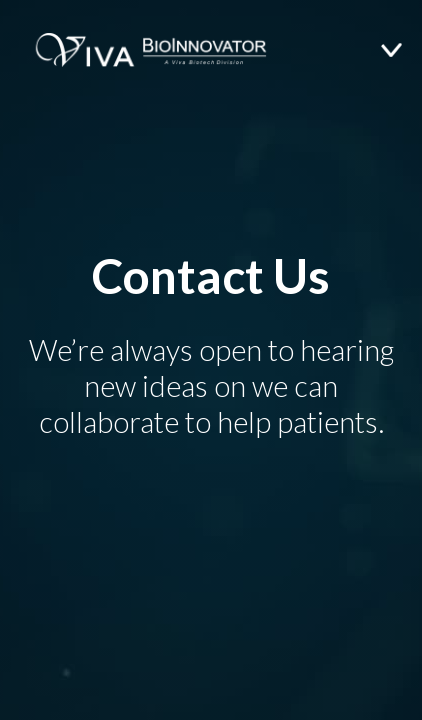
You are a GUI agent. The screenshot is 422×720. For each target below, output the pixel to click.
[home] (135, 50)
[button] (401, 50)
